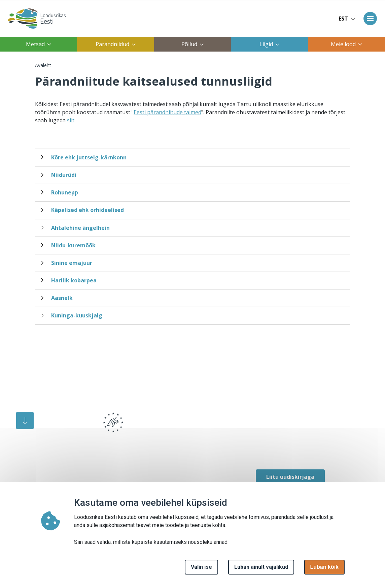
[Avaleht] (35, 19)
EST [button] (347, 19)
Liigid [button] (269, 44)
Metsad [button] (39, 44)
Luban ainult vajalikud (261, 567)
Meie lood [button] (346, 44)
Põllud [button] (193, 44)
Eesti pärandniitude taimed (167, 112)
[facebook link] (259, 449)
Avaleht (43, 65)
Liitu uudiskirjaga (290, 477)
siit (71, 120)
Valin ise (201, 567)
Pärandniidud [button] (116, 44)
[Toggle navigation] (370, 19)
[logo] (56, 427)
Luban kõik (324, 567)
